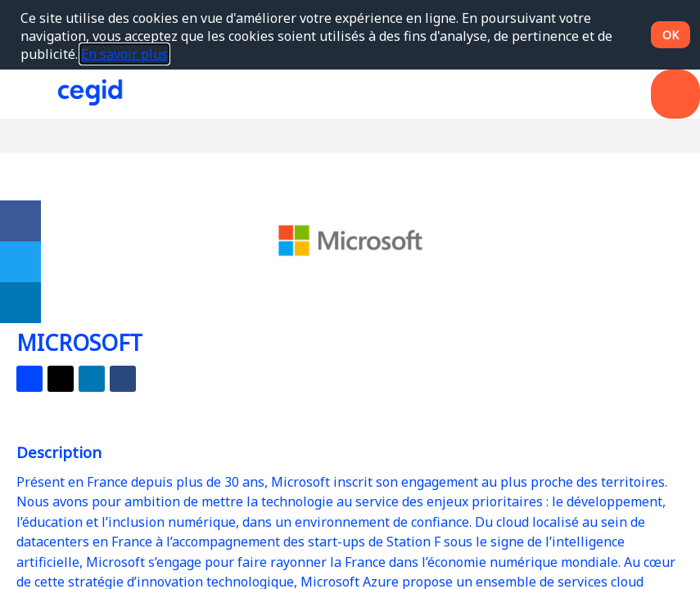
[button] (25, 94)
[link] (20, 221)
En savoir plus (124, 54)
